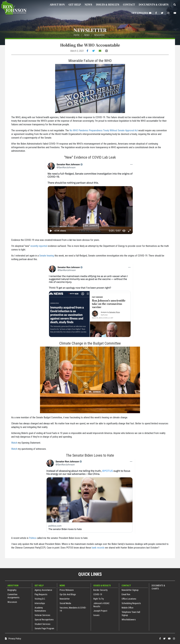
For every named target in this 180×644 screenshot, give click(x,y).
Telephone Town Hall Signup (131, 614)
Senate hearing (47, 256)
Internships (40, 603)
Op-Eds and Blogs (68, 594)
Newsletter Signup (130, 590)
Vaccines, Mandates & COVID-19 (73, 609)
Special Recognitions (44, 620)
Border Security (100, 590)
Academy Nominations (40, 609)
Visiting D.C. (40, 599)
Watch (14, 443)
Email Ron (126, 594)
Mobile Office (127, 608)
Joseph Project (100, 611)
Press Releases (67, 590)
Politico (33, 538)
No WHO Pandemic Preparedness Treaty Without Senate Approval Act (104, 130)
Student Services (42, 624)
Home (76, 35)
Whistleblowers (129, 620)
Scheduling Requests (131, 603)
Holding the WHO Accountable (90, 45)
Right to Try (99, 599)
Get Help (75, 4)
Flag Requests (41, 594)
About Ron (57, 4)
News (88, 4)
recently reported (39, 246)
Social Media (65, 603)
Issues (96, 615)
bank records (98, 548)
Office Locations (129, 599)
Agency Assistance (43, 590)
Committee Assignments (13, 596)
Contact (129, 4)
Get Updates (141, 13)
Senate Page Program (44, 628)
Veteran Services (42, 615)
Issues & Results (108, 4)
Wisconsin (12, 602)
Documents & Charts (154, 4)
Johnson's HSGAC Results (101, 605)
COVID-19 (98, 594)
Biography (12, 590)
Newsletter (90, 30)
